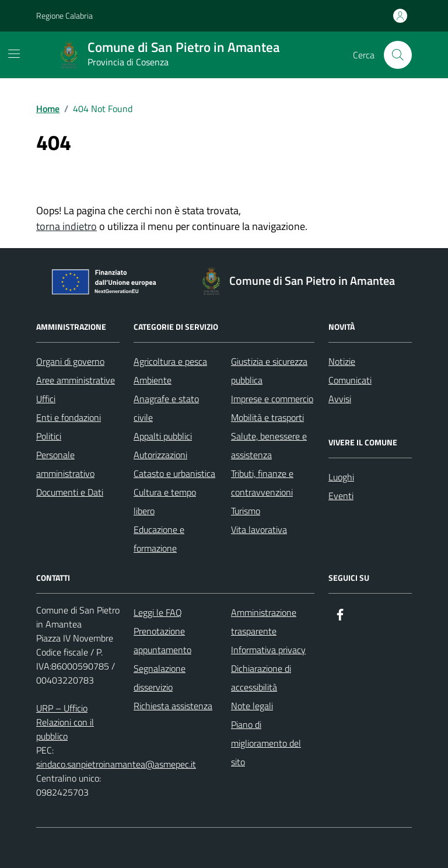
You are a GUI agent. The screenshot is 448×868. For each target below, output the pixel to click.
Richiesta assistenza (173, 706)
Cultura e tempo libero (165, 501)
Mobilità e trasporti (267, 417)
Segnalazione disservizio (160, 678)
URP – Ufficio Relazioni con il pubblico (65, 722)
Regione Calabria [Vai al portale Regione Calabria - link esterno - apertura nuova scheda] (64, 15)
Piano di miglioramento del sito (266, 743)
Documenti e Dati (70, 492)
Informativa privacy (268, 650)
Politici (49, 436)
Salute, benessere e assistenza (269, 445)
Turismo (246, 511)
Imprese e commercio (272, 399)
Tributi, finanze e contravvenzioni (262, 483)
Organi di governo (70, 361)
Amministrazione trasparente (264, 622)
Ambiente (153, 380)
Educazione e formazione (159, 539)
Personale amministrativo (65, 464)
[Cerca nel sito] (398, 55)
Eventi (341, 496)
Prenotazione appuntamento (162, 640)
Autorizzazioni (160, 455)
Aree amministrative (76, 380)
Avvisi (340, 399)
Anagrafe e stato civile (166, 408)
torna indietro (66, 226)
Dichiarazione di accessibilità (261, 678)
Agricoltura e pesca (170, 361)
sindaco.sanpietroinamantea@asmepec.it (116, 764)
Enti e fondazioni (69, 417)
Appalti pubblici (163, 436)
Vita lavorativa (259, 529)
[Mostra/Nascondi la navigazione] (14, 54)
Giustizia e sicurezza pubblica (269, 371)
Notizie (342, 361)
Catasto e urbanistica (174, 473)
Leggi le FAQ (158, 612)
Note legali (252, 706)
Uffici (46, 399)
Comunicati (350, 380)
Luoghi (341, 477)
